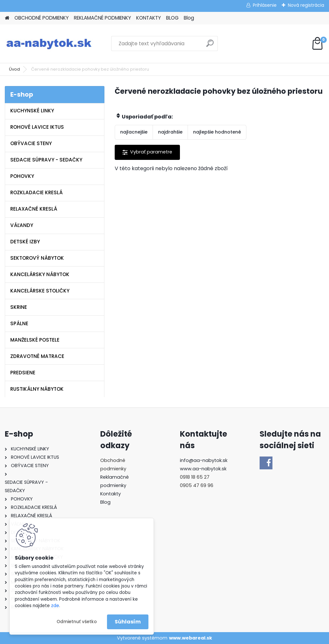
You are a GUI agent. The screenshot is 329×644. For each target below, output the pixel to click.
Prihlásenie (265, 5)
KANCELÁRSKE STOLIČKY (40, 291)
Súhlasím (128, 622)
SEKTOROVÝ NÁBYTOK (37, 258)
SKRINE (19, 307)
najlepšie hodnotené (217, 132)
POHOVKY (22, 176)
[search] (210, 46)
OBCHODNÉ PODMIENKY (42, 18)
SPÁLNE (19, 323)
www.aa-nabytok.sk (203, 469)
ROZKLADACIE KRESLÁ (36, 192)
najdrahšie (170, 132)
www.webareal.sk (191, 638)
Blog (189, 18)
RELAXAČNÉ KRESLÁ (34, 209)
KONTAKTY (149, 18)
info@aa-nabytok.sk (204, 460)
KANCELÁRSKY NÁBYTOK (40, 274)
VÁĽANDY (22, 225)
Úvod (14, 69)
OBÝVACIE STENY (31, 143)
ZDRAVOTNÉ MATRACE (37, 356)
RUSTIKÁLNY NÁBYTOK (37, 389)
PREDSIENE (23, 373)
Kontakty (111, 494)
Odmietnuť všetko (77, 622)
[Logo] (49, 44)
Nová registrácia (306, 5)
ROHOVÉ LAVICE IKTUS (37, 127)
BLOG (172, 18)
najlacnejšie (134, 132)
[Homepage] (7, 18)
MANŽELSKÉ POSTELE (35, 340)
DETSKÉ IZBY (25, 242)
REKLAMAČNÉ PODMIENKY (102, 18)
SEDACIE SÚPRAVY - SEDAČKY (46, 160)
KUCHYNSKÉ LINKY (32, 111)
